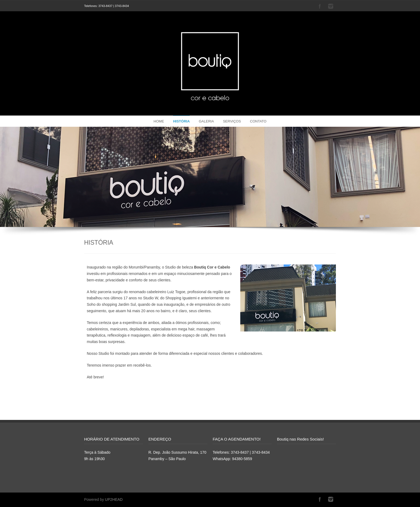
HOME (159, 121)
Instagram (331, 6)
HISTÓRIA (181, 121)
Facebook (320, 6)
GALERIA (206, 121)
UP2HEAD (114, 499)
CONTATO (258, 121)
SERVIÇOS (232, 121)
